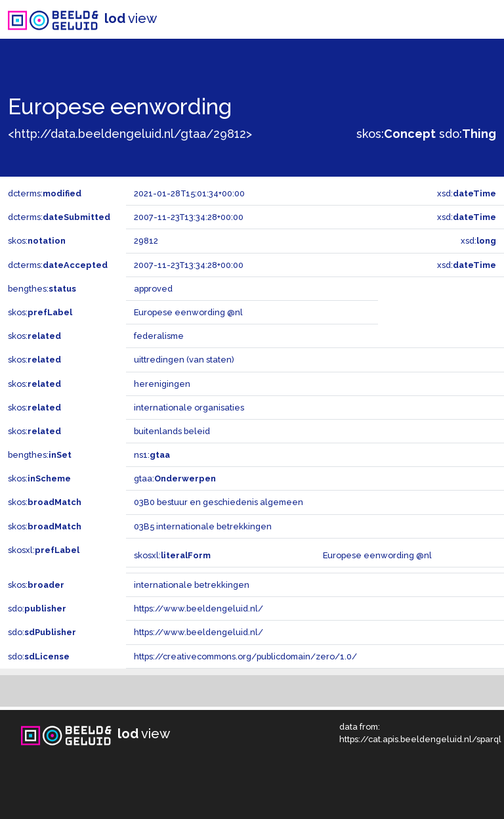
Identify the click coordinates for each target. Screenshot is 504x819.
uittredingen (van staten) (184, 360)
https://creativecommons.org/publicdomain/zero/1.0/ (245, 656)
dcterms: (45, 193)
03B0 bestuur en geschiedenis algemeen (219, 502)
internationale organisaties (189, 408)
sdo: (468, 134)
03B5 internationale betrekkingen (203, 526)
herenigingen (162, 384)
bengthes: (42, 289)
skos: (396, 134)
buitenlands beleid (172, 431)
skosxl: (44, 550)
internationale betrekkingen (192, 585)
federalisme (159, 336)
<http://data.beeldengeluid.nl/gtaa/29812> (130, 134)
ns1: (152, 455)
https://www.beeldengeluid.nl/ (199, 609)
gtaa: (175, 478)
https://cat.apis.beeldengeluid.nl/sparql (420, 739)
